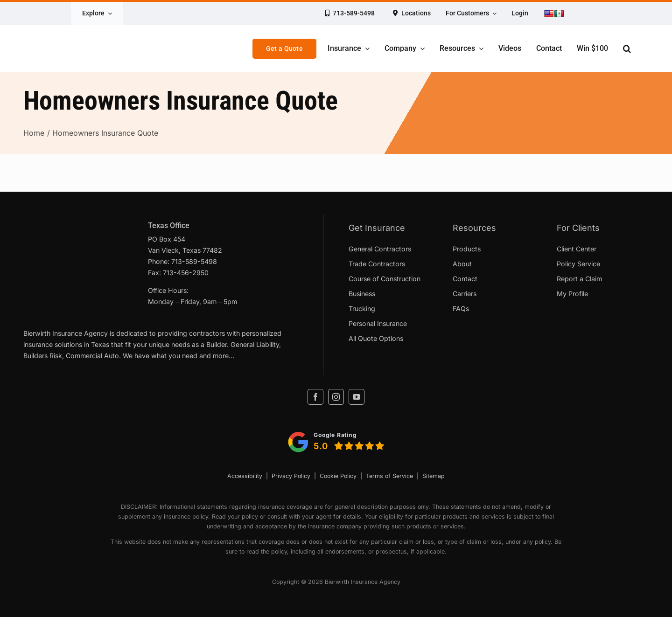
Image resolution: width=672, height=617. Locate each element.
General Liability (255, 344)
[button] (627, 49)
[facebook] (315, 397)
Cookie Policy (338, 476)
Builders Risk (43, 356)
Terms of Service (389, 476)
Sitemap (434, 476)
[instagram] (336, 397)
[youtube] (357, 397)
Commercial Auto (92, 356)
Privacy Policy (291, 476)
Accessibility (245, 476)
